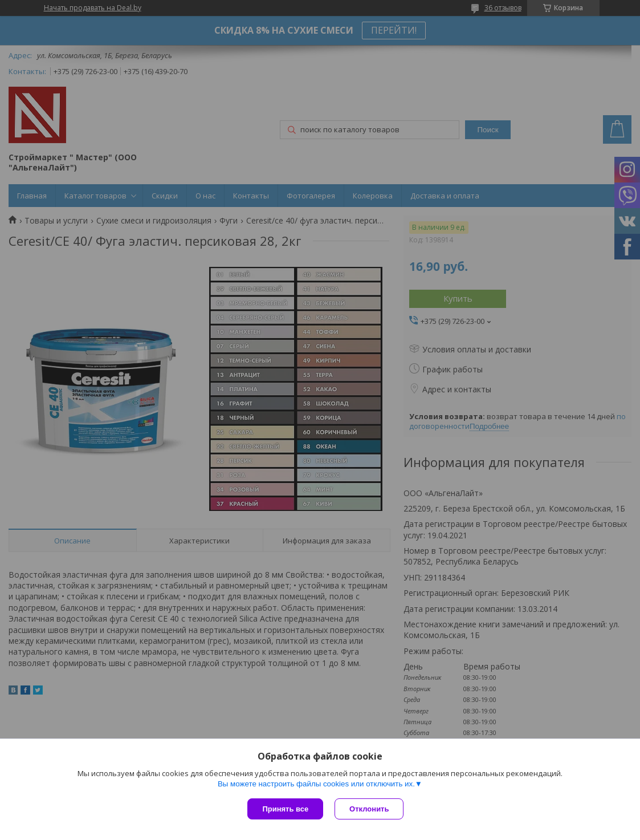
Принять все (285, 809)
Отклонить (369, 809)
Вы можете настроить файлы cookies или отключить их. (316, 784)
